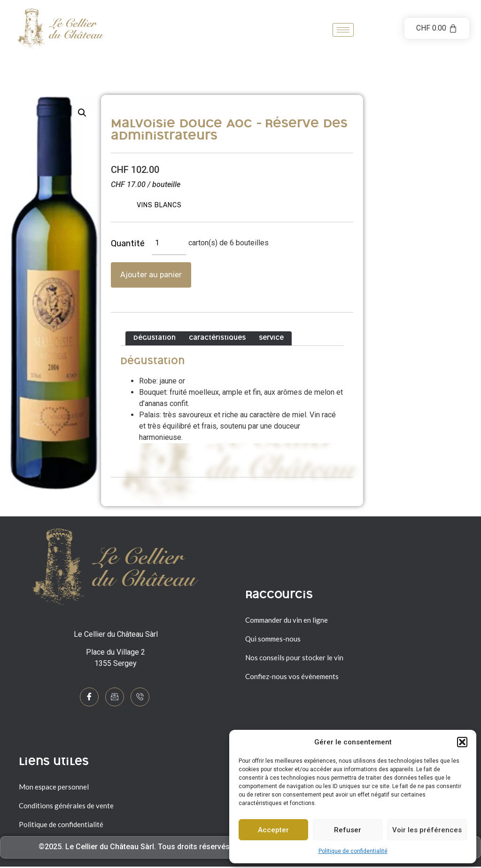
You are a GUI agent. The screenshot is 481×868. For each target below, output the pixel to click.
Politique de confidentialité (353, 851)
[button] (462, 742)
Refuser (348, 830)
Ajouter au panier (151, 275)
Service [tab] (271, 339)
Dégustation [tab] (155, 339)
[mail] (115, 697)
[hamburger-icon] (343, 30)
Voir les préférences (427, 830)
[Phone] (140, 697)
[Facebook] (89, 697)
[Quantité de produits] (169, 243)
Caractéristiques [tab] (217, 339)
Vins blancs (159, 205)
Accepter (273, 830)
